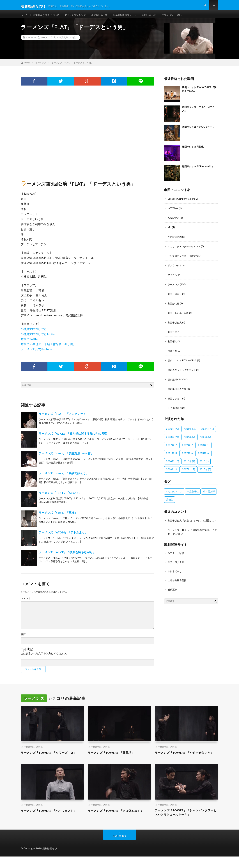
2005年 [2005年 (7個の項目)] (205, 439)
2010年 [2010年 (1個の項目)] (204, 447)
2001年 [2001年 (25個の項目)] (190, 431)
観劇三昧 (172, 595)
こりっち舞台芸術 (177, 586)
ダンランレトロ (176, 270)
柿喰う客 (173, 354)
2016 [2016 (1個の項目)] (204, 463)
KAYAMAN (174, 223)
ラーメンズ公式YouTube (36, 355)
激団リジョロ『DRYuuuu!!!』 (198, 172)
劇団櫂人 (173, 345)
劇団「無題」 (175, 298)
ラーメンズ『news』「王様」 (58, 518)
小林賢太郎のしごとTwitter (38, 340)
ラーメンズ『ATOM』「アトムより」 (63, 538)
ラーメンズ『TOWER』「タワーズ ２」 (52, 758)
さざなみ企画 (175, 242)
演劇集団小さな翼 (178, 391)
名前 (23, 640)
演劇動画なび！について (48, 18)
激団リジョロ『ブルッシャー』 (198, 133)
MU (170, 232)
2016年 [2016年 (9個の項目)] (172, 471)
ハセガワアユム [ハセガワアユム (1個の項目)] (174, 493)
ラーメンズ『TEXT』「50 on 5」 (60, 499)
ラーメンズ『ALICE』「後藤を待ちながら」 (67, 558)
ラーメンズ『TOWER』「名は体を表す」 (119, 821)
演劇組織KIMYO (177, 382)
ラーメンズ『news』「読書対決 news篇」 (66, 459)
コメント (26, 604)
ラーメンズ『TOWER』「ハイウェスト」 (52, 821)
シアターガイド (176, 558)
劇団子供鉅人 (175, 326)
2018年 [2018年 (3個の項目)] (205, 471)
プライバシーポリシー (182, 18)
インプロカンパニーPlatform (184, 260)
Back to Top (120, 847)
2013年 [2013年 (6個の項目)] (204, 455)
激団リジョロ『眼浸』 (194, 152)
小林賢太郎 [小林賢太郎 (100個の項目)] (209, 493)
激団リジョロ (175, 401)
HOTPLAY (173, 214)
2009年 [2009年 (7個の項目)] (188, 447)
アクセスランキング (78, 18)
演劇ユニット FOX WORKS (183, 363)
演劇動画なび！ (51, 860)
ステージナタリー (177, 568)
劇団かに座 (174, 307)
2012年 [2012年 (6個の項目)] (188, 455)
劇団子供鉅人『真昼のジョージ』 (187, 522)
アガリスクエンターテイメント (185, 251)
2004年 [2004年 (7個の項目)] (189, 439)
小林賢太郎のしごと (34, 335)
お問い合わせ (157, 18)
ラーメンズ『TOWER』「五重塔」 (114, 758)
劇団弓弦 (173, 335)
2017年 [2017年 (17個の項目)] (189, 471)
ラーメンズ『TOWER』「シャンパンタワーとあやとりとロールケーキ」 (186, 824)
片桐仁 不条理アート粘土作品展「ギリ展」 (48, 350)
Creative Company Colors (182, 204)
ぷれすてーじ (175, 577)
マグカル (173, 279)
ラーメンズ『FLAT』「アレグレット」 (64, 419)
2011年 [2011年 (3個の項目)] (172, 455)
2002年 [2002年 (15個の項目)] (207, 431)
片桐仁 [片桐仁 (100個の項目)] (170, 501)
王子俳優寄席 (175, 410)
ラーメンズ (46, 43)
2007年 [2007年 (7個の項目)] (172, 447)
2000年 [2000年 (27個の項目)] (173, 431)
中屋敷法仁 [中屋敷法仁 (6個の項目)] (193, 493)
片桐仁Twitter (30, 345)
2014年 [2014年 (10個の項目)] (173, 463)
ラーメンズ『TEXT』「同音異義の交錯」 (191, 535)
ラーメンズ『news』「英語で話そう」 (64, 479)
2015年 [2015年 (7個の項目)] (189, 463)
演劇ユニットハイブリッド (183, 373)
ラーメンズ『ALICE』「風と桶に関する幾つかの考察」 (74, 439)
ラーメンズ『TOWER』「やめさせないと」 (184, 760)
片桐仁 (73, 43)
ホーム (24, 18)
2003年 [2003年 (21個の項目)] (173, 439)
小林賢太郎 (63, 43)
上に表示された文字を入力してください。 (45, 659)
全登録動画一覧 (104, 18)
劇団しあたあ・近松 (179, 316)
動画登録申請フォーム (131, 18)
